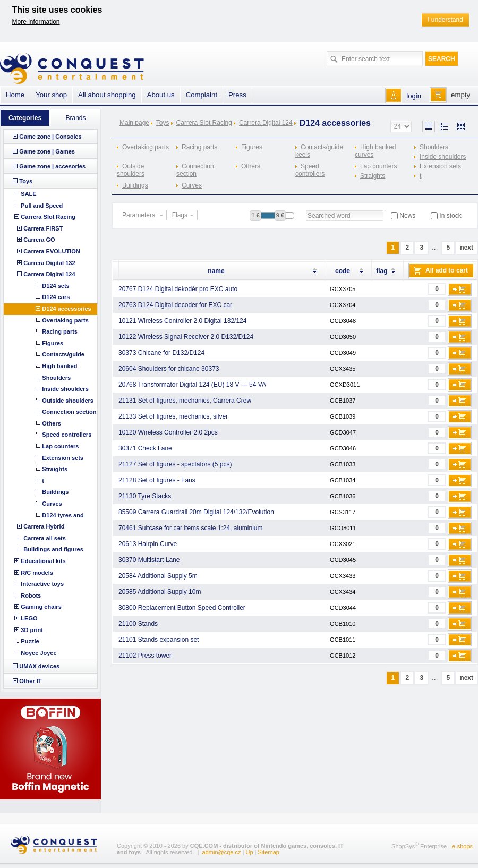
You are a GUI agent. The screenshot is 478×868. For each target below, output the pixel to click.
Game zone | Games (47, 151)
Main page (134, 123)
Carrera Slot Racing (204, 123)
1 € (255, 215)
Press (237, 95)
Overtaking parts (146, 147)
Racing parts (199, 147)
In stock (450, 216)
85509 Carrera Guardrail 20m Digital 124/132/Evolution (196, 512)
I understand (445, 20)
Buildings (135, 185)
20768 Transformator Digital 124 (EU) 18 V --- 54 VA (192, 385)
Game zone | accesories (52, 166)
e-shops (462, 846)
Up (249, 852)
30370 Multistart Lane (149, 560)
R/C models (37, 573)
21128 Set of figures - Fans (157, 480)
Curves (192, 185)
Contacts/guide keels (319, 151)
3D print (32, 630)
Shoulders (434, 147)
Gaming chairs (41, 607)
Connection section (195, 170)
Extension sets (440, 166)
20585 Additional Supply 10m (160, 592)
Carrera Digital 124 (266, 123)
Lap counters (378, 166)
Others (251, 166)
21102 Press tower (145, 656)
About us (161, 95)
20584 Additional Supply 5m (158, 576)
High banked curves (375, 151)
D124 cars (56, 297)
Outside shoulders (131, 170)
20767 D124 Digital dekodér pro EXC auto (178, 289)
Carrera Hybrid (44, 526)
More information (36, 22)
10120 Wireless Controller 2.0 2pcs (168, 432)
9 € (280, 215)
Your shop (51, 95)
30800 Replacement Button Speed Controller (182, 608)
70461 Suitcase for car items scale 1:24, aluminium (190, 528)
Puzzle (30, 641)
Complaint (202, 95)
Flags (184, 216)
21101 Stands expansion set (159, 640)
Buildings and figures (53, 549)
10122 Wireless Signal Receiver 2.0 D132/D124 (186, 337)
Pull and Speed (42, 206)
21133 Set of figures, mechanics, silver (173, 416)
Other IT (30, 681)
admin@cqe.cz (222, 852)
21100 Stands (138, 624)
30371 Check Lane (145, 448)
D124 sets (56, 286)
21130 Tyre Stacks (145, 496)
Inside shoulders (443, 157)
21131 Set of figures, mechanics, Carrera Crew (185, 401)
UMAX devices (39, 666)
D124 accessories (66, 309)
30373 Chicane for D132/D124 (161, 353)
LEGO (29, 618)
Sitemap (269, 852)
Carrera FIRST (43, 228)
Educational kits (43, 561)
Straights (373, 176)
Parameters (144, 216)
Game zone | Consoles (50, 137)
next (467, 248)
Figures (252, 147)
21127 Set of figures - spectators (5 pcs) (175, 464)
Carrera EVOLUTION (52, 251)
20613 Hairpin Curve (148, 544)
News (407, 216)
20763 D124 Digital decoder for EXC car (175, 305)
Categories (25, 118)
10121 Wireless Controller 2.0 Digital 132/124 (182, 321)
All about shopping (107, 95)
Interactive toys (42, 584)
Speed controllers (310, 170)
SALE (28, 194)
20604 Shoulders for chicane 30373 (169, 369)
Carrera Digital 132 (49, 263)
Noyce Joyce (39, 653)
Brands (75, 118)
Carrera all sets (45, 538)
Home (15, 95)
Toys (163, 123)
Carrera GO (39, 240)
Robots (31, 595)
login (414, 96)
